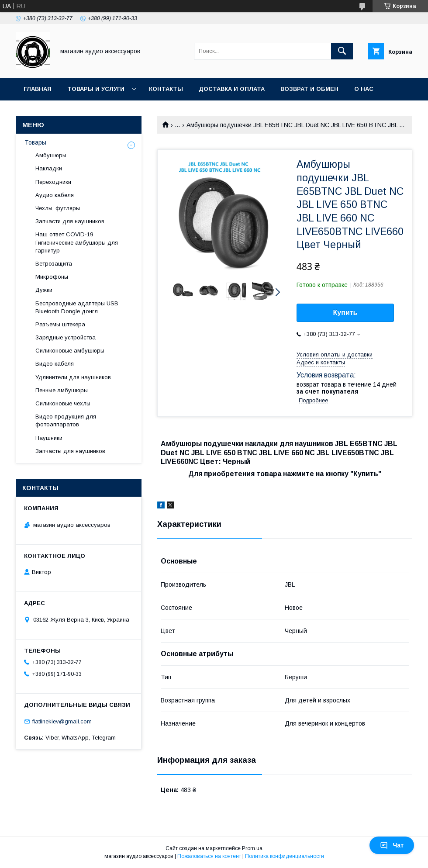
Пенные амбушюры (62, 390)
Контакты (166, 89)
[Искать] (342, 51)
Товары (35, 142)
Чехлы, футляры (58, 208)
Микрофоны (52, 277)
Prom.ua (252, 848)
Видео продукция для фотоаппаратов (66, 420)
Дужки (44, 290)
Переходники (53, 182)
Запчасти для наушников (70, 221)
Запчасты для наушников (70, 451)
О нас (364, 89)
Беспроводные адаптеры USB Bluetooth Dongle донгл (77, 307)
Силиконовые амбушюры (70, 351)
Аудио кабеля (55, 195)
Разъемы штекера (60, 324)
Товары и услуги (96, 89)
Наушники (49, 438)
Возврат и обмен (309, 89)
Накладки (49, 168)
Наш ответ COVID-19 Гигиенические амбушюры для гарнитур (77, 242)
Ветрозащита (54, 264)
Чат (392, 845)
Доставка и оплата (232, 89)
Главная (38, 89)
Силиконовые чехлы (63, 403)
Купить (345, 313)
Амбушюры (51, 155)
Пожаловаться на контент (209, 856)
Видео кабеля (55, 364)
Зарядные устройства (66, 337)
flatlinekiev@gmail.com (62, 721)
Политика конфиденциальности (285, 856)
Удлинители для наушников (73, 377)
